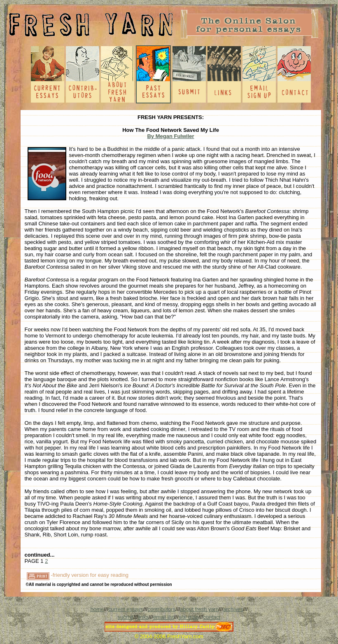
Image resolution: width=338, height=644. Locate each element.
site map (188, 617)
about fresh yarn (199, 609)
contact (212, 617)
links (143, 617)
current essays (126, 609)
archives (233, 609)
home (97, 609)
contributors (161, 609)
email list (164, 617)
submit (126, 617)
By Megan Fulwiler (170, 136)
